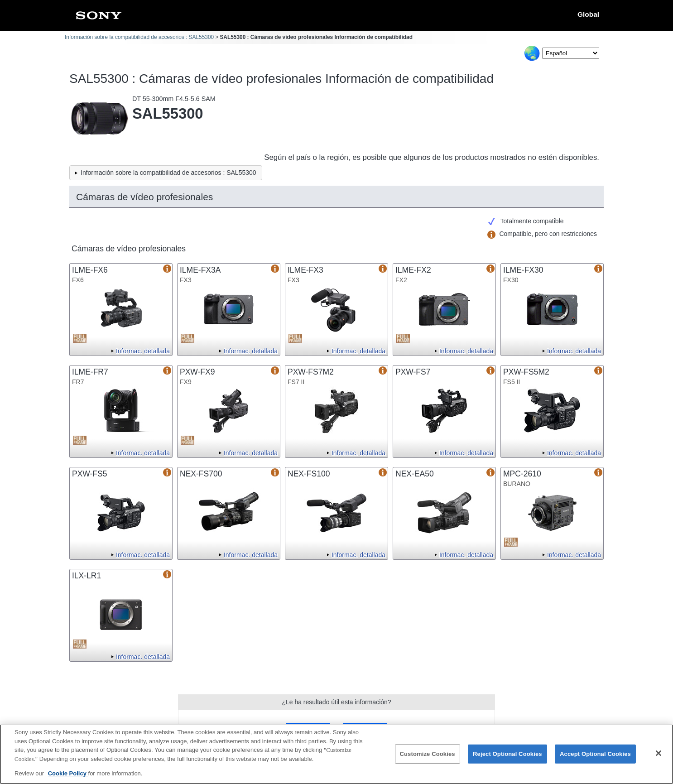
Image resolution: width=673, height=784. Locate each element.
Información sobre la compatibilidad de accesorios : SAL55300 (139, 37)
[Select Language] (571, 53)
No (365, 729)
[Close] (659, 759)
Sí (308, 729)
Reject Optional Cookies (507, 760)
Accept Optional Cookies (595, 760)
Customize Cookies (428, 760)
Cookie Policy (68, 779)
